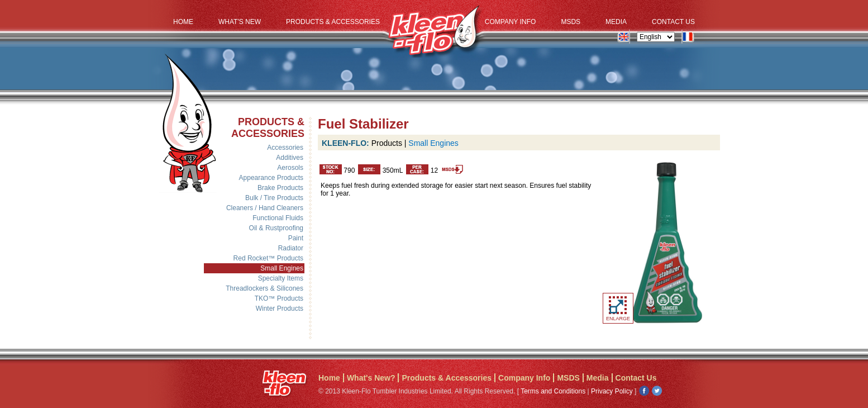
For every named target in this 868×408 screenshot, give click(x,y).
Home (183, 22)
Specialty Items (281, 278)
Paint (296, 238)
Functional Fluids (278, 218)
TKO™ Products (279, 298)
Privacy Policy (612, 391)
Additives (290, 158)
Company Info (511, 22)
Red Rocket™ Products (268, 258)
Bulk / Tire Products (274, 198)
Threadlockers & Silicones (264, 288)
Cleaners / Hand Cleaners (265, 208)
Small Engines (282, 268)
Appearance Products (271, 178)
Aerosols (290, 168)
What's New (240, 22)
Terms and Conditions (553, 391)
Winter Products (280, 309)
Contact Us (673, 22)
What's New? (371, 378)
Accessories (285, 148)
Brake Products (280, 188)
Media (616, 22)
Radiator (291, 248)
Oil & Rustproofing (276, 228)
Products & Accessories (333, 22)
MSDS (571, 22)
